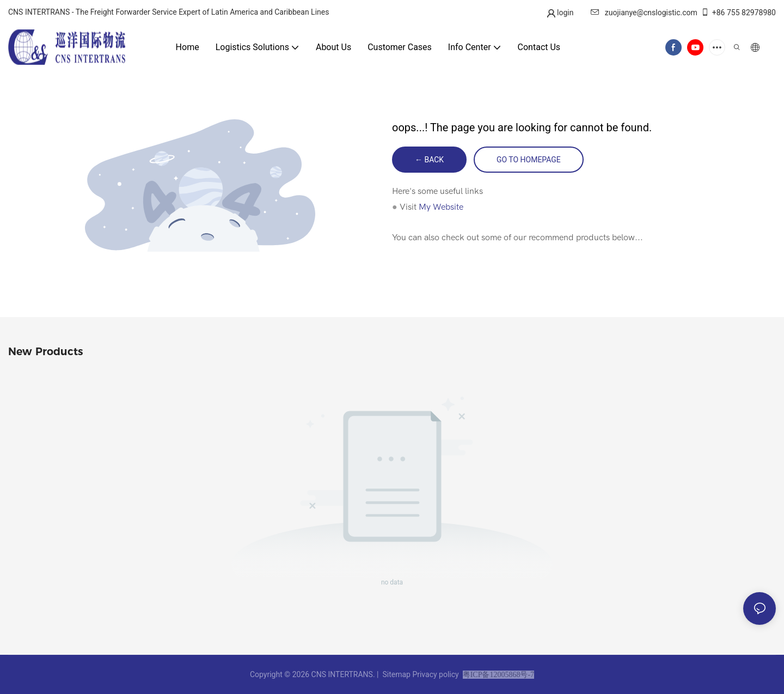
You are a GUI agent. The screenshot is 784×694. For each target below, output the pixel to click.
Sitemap (396, 674)
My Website (441, 207)
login (565, 13)
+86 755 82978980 (738, 13)
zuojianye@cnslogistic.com (644, 13)
